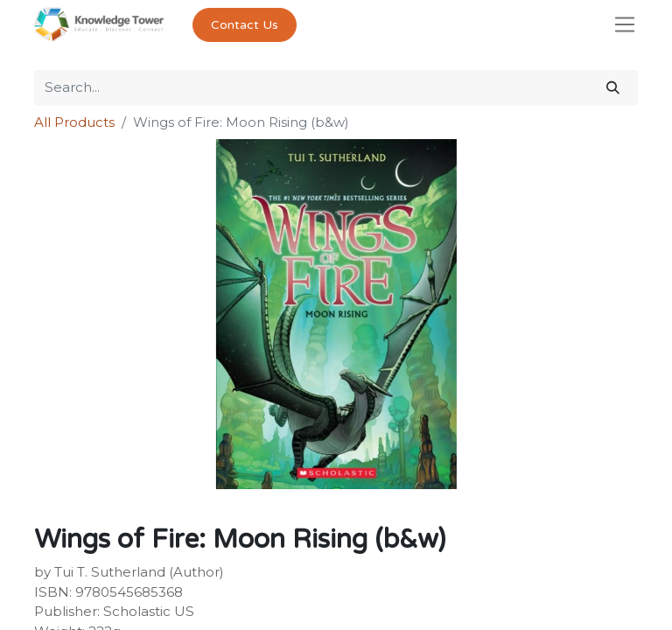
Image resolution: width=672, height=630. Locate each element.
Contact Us (245, 25)
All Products (74, 122)
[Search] (613, 88)
